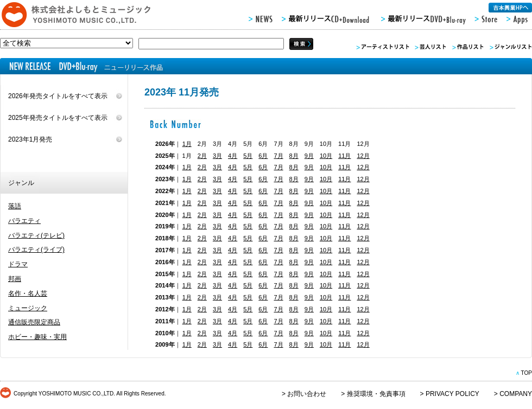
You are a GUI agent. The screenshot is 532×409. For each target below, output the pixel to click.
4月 (233, 156)
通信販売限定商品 (34, 322)
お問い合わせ (307, 394)
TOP (526, 373)
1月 (187, 144)
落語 (15, 206)
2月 (202, 156)
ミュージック (28, 308)
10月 (326, 156)
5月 (248, 156)
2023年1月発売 (30, 139)
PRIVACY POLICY (452, 394)
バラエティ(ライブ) (36, 250)
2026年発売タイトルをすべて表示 (58, 96)
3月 (217, 156)
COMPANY (516, 394)
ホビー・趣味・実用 (37, 337)
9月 (309, 156)
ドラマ (18, 264)
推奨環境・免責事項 (376, 394)
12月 (363, 156)
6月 (263, 156)
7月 (278, 156)
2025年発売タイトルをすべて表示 (58, 118)
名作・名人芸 (28, 293)
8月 (294, 156)
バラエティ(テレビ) (36, 235)
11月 (344, 156)
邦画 (15, 279)
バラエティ (24, 221)
